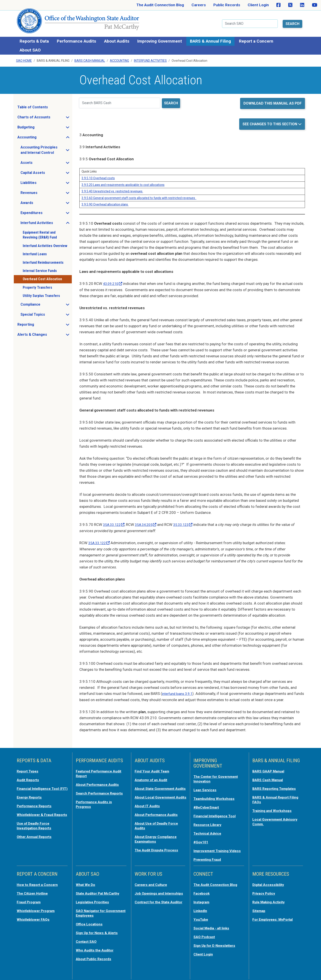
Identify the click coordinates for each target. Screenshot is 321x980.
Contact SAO (87, 938)
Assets (40, 161)
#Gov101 (202, 837)
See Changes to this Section (270, 121)
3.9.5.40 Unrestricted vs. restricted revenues (112, 189)
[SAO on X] (290, 5)
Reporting (39, 323)
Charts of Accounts (44, 116)
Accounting (119, 58)
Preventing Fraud (209, 858)
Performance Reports (36, 806)
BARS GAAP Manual (270, 768)
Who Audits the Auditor (96, 947)
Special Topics (46, 313)
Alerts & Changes (44, 333)
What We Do (86, 883)
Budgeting (39, 126)
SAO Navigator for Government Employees (97, 911)
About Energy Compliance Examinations (158, 842)
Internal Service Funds (40, 268)
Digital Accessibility (270, 883)
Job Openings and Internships (150, 894)
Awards (40, 201)
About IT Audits (148, 810)
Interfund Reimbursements (43, 260)
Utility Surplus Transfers (41, 293)
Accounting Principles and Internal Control (46, 147)
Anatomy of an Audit (153, 776)
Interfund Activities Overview (45, 243)
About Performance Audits (100, 780)
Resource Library (209, 820)
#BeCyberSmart (208, 803)
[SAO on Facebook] (279, 5)
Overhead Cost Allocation (42, 277)
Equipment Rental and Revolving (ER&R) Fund (40, 232)
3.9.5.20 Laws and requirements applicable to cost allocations (123, 182)
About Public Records (95, 955)
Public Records (227, 5)
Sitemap (260, 908)
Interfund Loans (35, 251)
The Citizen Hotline (34, 891)
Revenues (42, 191)
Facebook (202, 891)
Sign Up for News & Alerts (98, 930)
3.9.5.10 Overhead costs (98, 175)
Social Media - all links (213, 925)
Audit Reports (29, 776)
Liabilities (42, 181)
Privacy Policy (265, 891)
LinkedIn (201, 908)
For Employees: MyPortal (274, 917)
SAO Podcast (205, 934)
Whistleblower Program (37, 908)
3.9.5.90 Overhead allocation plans (105, 202)
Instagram (203, 900)
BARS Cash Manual (90, 58)
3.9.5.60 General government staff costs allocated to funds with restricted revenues (139, 195)
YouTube (201, 917)
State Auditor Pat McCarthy (100, 891)
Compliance (44, 303)
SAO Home (24, 58)
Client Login (258, 5)
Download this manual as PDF (273, 101)
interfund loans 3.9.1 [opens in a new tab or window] (179, 690)
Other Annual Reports (36, 840)
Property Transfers (37, 285)
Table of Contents (33, 104)
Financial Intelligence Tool (216, 811)
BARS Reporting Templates (276, 784)
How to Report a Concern (39, 883)
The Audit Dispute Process (158, 853)
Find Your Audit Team (153, 768)
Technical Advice (209, 828)
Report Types (29, 768)
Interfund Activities (150, 58)
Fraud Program (30, 900)
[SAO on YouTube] (315, 5)
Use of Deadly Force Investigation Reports (36, 830)
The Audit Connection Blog (160, 5)
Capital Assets (46, 171)
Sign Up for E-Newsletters (216, 942)
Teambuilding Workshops (216, 794)
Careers (199, 5)
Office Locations (90, 921)
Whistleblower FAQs (34, 917)
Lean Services (206, 786)
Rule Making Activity (270, 900)
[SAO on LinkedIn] (302, 5)
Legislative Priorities (94, 900)
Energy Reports (31, 797)
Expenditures (45, 211)
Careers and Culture (153, 883)
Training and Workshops (274, 806)
